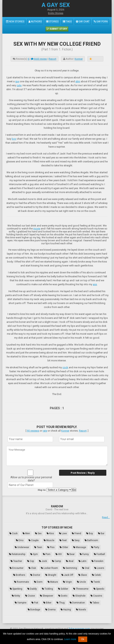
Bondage (34, 610)
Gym (34, 554)
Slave (83, 575)
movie (37, 229)
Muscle (49, 540)
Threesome (81, 589)
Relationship (17, 554)
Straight (51, 575)
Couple (34, 540)
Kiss (50, 533)
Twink (95, 582)
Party (95, 547)
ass (95, 284)
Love (63, 533)
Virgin (67, 582)
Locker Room (49, 568)
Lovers (99, 568)
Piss (51, 547)
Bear (71, 554)
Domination (77, 603)
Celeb (96, 575)
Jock (43, 561)
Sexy (76, 540)
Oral (86, 568)
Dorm (38, 582)
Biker (47, 603)
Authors (35, 22)
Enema (50, 610)
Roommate (22, 582)
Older (64, 547)
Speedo (99, 589)
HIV (59, 554)
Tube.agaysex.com (79, 629)
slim (78, 81)
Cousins (96, 596)
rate (45, 431)
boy (14, 139)
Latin (82, 561)
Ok (83, 639)
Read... (106, 517)
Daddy (32, 589)
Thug (61, 603)
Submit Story (57, 29)
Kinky (16, 596)
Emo (20, 540)
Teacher (16, 561)
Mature (53, 582)
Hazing (66, 610)
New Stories (15, 22)
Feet (63, 540)
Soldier (63, 589)
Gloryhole (79, 596)
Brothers (19, 575)
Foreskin (97, 561)
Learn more (70, 639)
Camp (56, 561)
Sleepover (47, 596)
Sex (38, 533)
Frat (35, 603)
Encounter (17, 568)
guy (17, 81)
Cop (31, 561)
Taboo (95, 603)
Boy (90, 533)
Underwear (22, 547)
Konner (79, 59)
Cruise (30, 596)
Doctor (35, 575)
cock (65, 367)
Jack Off (67, 575)
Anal (70, 561)
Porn (47, 554)
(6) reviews (33, 431)
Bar (101, 533)
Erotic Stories (56, 13)
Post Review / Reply (83, 473)
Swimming (70, 568)
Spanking (16, 589)
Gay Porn (101, 22)
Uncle (81, 582)
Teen (38, 547)
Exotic (63, 596)
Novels (81, 610)
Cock (13, 533)
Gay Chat (83, 22)
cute (19, 85)
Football (99, 554)
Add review (39, 59)
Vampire (21, 603)
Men (26, 533)
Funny (84, 554)
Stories (52, 22)
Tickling (47, 589)
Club (32, 568)
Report (52, 59)
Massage (80, 547)
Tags (67, 22)
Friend (76, 533)
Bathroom (91, 540)
